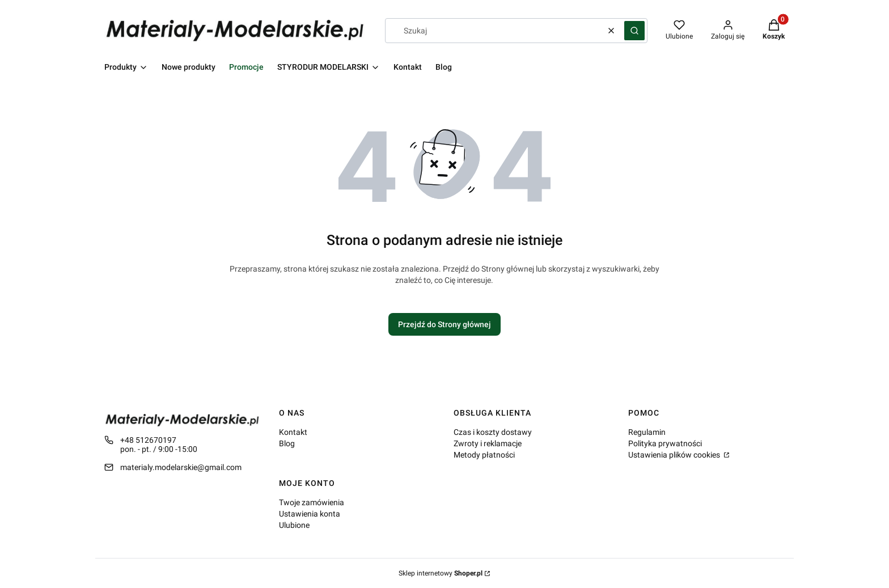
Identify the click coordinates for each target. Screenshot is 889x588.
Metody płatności (484, 455)
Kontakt (293, 432)
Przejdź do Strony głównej (444, 324)
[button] (634, 31)
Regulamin (647, 432)
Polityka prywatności (665, 443)
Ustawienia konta (310, 514)
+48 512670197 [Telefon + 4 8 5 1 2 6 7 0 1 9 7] (148, 440)
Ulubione (294, 525)
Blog (287, 443)
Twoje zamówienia (312, 502)
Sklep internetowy (441, 573)
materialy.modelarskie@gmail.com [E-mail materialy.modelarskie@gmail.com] (181, 467)
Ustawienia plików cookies (675, 455)
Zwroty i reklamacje (488, 443)
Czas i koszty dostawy (493, 432)
